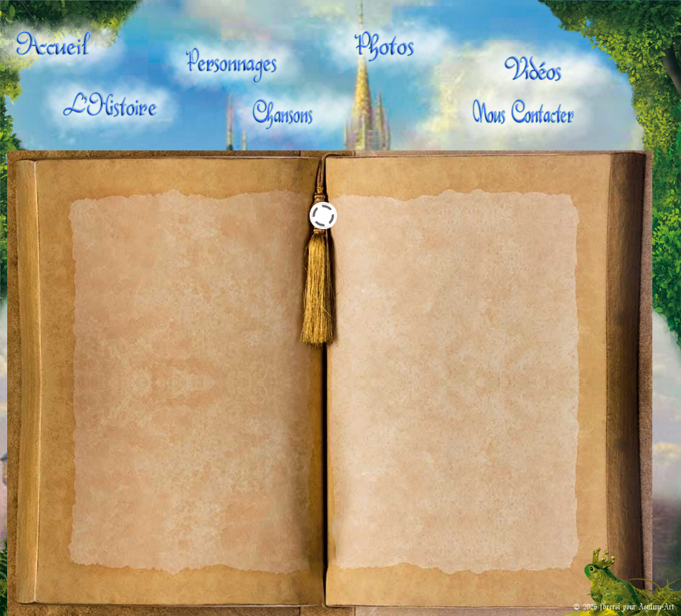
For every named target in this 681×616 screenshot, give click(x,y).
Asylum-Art (656, 606)
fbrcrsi (610, 606)
